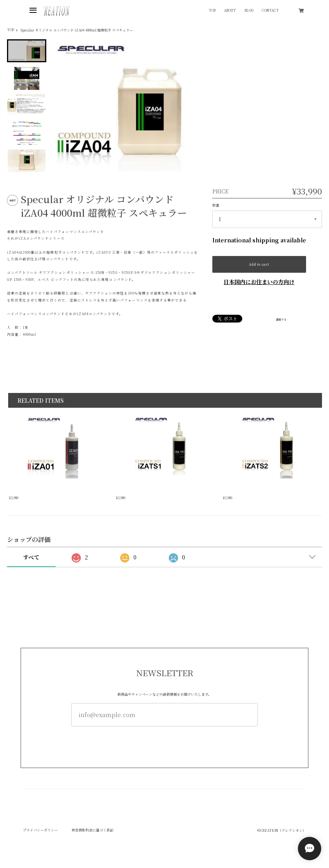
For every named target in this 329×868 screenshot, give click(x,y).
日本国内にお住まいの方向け (259, 282)
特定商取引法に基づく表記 (93, 830)
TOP (212, 11)
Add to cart (259, 264)
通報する (281, 320)
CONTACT (270, 11)
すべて (31, 557)
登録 (164, 743)
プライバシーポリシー (40, 830)
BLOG (249, 11)
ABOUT (230, 11)
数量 (216, 205)
